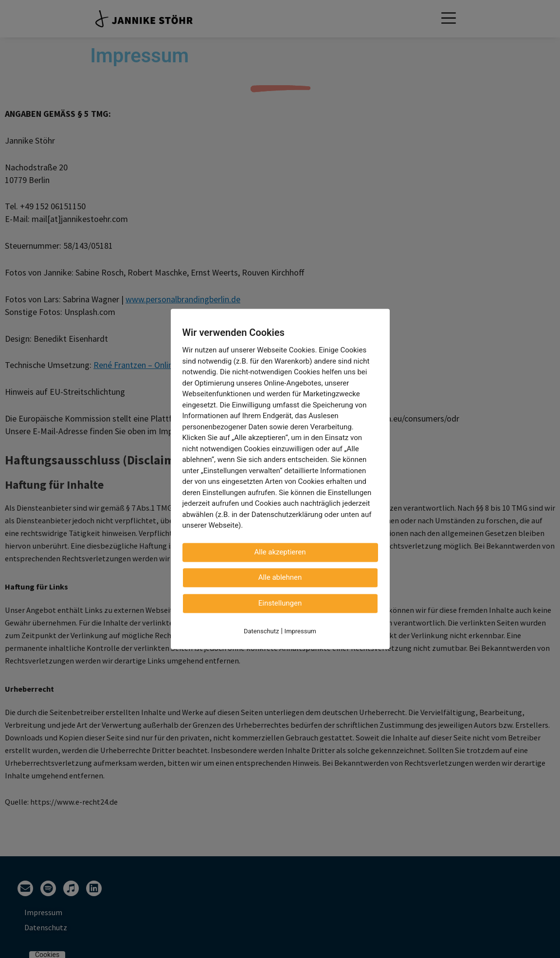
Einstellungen (280, 603)
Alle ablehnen (280, 577)
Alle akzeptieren (280, 552)
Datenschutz (261, 631)
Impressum (300, 631)
